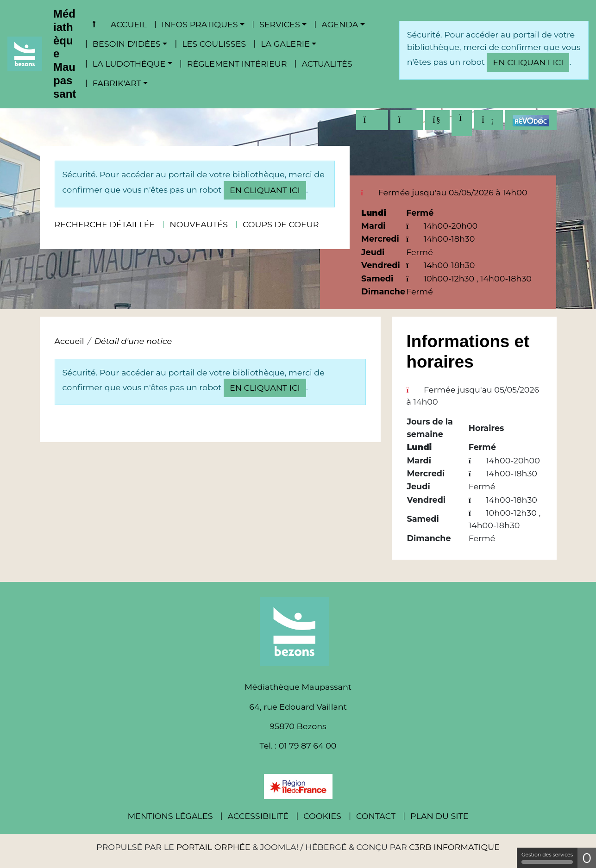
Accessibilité (258, 816)
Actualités (327, 64)
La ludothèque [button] (129, 64)
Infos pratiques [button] (200, 24)
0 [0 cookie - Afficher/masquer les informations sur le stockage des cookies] (587, 858)
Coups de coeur (281, 224)
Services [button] (280, 24)
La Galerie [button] (285, 44)
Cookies (322, 816)
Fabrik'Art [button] (117, 83)
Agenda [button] (340, 24)
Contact (376, 816)
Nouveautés (199, 224)
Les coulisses (214, 44)
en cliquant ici (528, 62)
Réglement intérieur (237, 64)
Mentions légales (170, 816)
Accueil (120, 24)
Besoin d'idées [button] (127, 44)
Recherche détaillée (105, 224)
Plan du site (439, 816)
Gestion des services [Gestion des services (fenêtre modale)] (547, 858)
